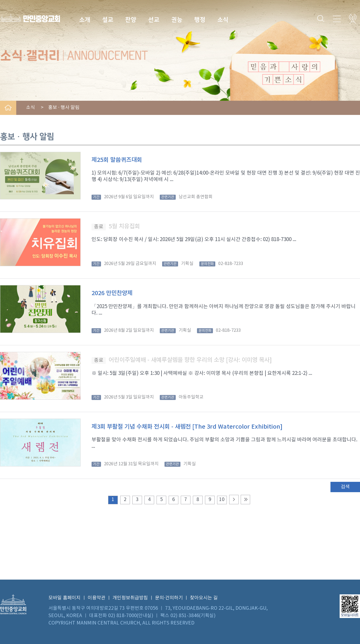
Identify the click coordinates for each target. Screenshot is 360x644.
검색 (345, 487)
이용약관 (97, 598)
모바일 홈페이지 (65, 598)
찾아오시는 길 (204, 598)
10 (222, 500)
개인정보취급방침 (130, 598)
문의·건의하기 (169, 598)
